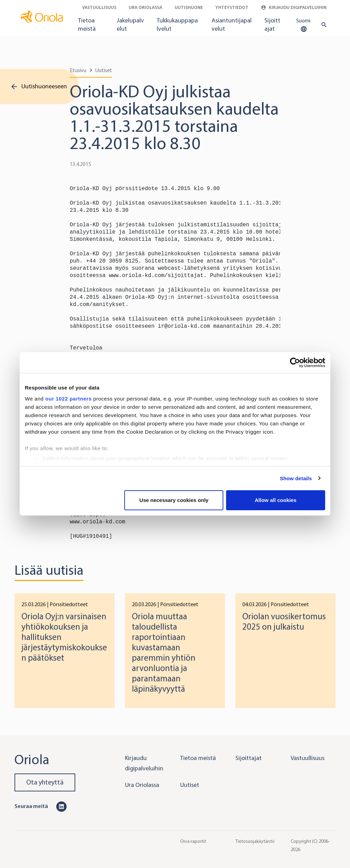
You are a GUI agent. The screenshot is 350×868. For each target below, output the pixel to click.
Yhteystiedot (232, 7)
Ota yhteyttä (45, 782)
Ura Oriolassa (145, 7)
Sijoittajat (272, 24)
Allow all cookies (276, 500)
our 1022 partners (68, 399)
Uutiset (104, 70)
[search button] (323, 25)
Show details (296, 478)
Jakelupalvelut (130, 24)
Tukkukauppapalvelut (177, 24)
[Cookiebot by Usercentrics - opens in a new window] (295, 363)
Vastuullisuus (99, 7)
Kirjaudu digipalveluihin (294, 7)
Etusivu (78, 70)
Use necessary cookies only (174, 500)
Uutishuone (189, 7)
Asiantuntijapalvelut (232, 24)
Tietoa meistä (87, 24)
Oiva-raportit (193, 841)
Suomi (303, 25)
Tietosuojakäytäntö (255, 841)
